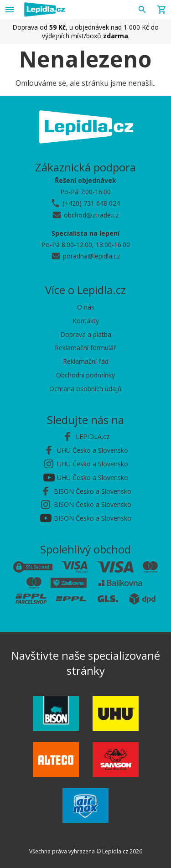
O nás (86, 307)
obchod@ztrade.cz (91, 215)
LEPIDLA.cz (93, 437)
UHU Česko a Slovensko (93, 450)
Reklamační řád (86, 361)
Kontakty (86, 321)
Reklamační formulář (85, 348)
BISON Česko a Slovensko (93, 491)
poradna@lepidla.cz (91, 256)
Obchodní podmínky (85, 375)
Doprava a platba (86, 334)
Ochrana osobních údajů (85, 389)
